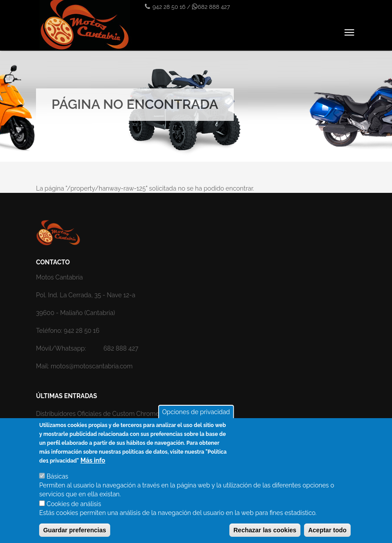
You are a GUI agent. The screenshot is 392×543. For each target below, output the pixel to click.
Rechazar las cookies (265, 531)
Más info (93, 461)
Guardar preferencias (75, 531)
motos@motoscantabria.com (92, 366)
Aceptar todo (327, 531)
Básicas (58, 477)
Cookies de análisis (74, 504)
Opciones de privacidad (196, 412)
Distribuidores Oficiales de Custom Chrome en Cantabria (117, 414)
